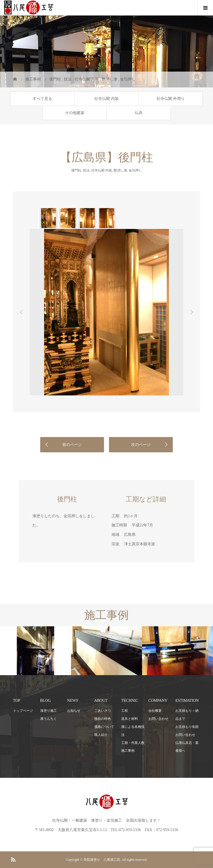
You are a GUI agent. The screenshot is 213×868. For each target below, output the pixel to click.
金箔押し (135, 170)
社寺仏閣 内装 (106, 99)
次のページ (141, 445)
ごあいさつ (103, 711)
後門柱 (76, 170)
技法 (86, 170)
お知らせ (74, 711)
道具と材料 (130, 719)
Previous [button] (21, 312)
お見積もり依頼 (187, 727)
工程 (125, 711)
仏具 (139, 113)
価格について (104, 727)
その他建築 (75, 113)
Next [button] (192, 312)
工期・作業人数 (133, 743)
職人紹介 (101, 735)
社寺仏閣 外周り (171, 99)
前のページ (72, 445)
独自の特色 (103, 719)
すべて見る (42, 99)
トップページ (23, 711)
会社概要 (155, 711)
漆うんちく (49, 719)
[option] (48, 218)
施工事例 (128, 751)
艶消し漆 (120, 170)
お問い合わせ (158, 719)
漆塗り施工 (49, 711)
